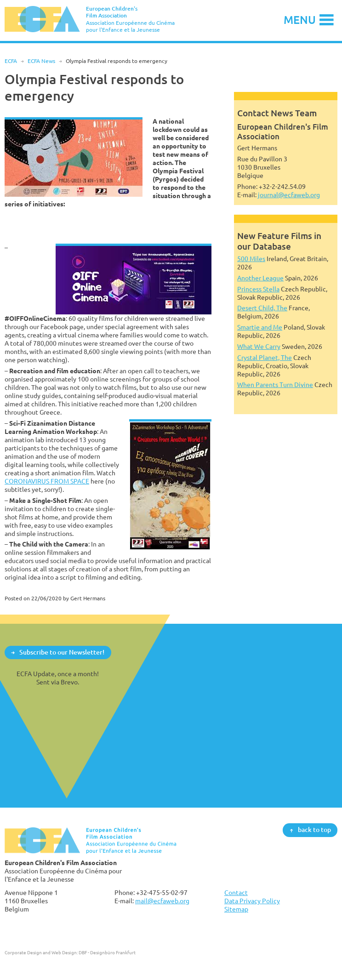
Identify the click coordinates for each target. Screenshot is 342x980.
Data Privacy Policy (252, 901)
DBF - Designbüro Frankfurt (107, 952)
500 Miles (251, 259)
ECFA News (41, 61)
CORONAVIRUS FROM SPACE (47, 481)
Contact (236, 892)
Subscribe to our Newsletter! (62, 652)
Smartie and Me (260, 327)
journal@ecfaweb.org (289, 195)
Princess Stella (258, 289)
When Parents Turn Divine (275, 385)
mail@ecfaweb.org (162, 901)
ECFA (11, 61)
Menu (300, 20)
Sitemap (236, 909)
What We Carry (259, 346)
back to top (314, 830)
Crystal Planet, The (265, 357)
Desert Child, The (262, 308)
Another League (260, 278)
